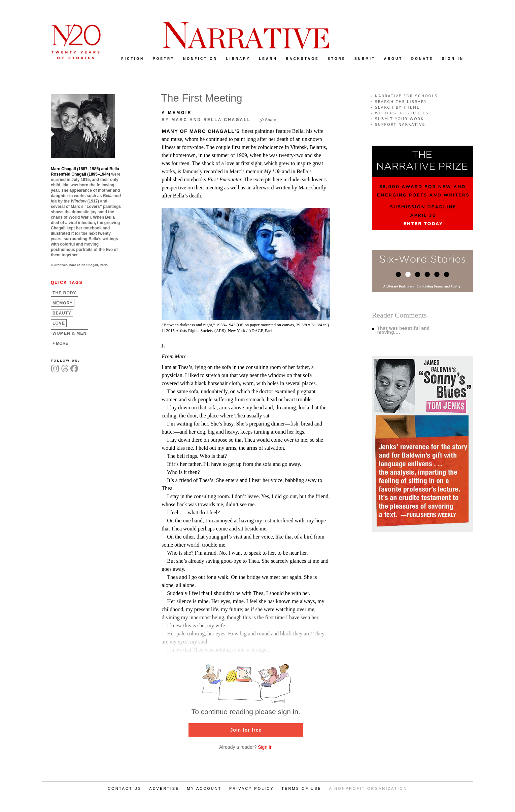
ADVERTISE (164, 788)
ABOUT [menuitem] (393, 59)
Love (59, 323)
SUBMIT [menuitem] (365, 59)
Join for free (246, 730)
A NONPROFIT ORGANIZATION (368, 788)
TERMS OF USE (301, 788)
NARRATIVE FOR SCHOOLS (406, 96)
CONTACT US (125, 788)
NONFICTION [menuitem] (200, 59)
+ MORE (60, 343)
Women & (70, 333)
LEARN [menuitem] (268, 59)
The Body (64, 293)
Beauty (62, 313)
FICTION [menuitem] (133, 59)
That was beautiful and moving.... (404, 330)
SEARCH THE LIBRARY (401, 102)
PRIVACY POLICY (252, 788)
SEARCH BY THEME (398, 107)
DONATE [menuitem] (422, 59)
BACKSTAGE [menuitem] (302, 59)
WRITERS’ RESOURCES (402, 113)
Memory (63, 303)
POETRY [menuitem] (164, 59)
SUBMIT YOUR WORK (400, 119)
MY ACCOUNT (204, 788)
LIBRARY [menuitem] (238, 59)
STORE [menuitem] (337, 59)
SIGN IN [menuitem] (453, 59)
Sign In (265, 747)
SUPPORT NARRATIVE (400, 125)
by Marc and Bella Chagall (206, 120)
